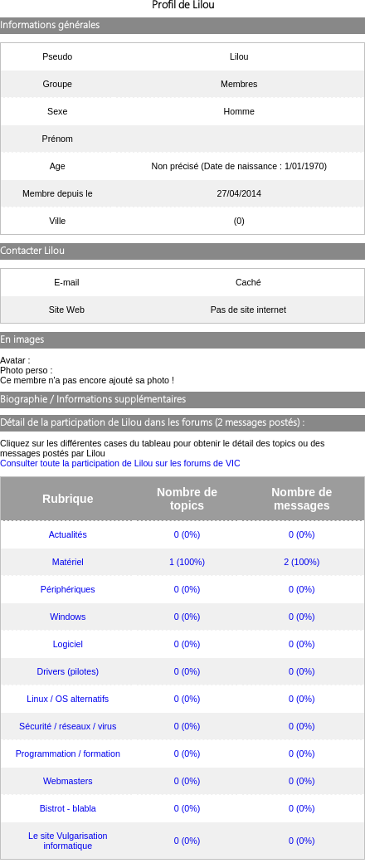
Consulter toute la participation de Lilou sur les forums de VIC (120, 463)
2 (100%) (302, 562)
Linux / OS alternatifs (68, 699)
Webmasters (68, 781)
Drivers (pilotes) (68, 671)
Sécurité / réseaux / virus (68, 726)
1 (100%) (187, 562)
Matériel (68, 562)
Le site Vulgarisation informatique (68, 841)
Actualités (68, 534)
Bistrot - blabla (68, 808)
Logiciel (68, 644)
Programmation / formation (68, 753)
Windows (68, 617)
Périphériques (68, 589)
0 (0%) (187, 534)
